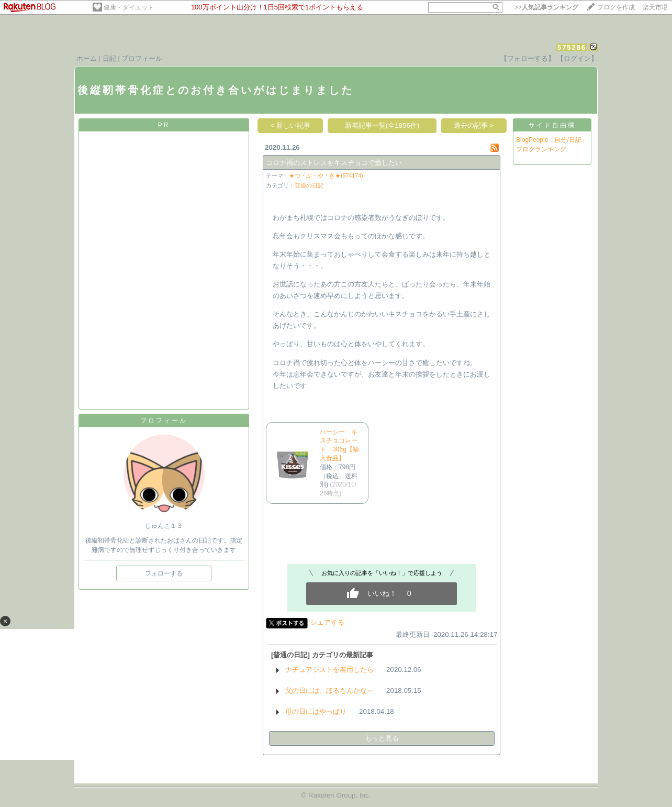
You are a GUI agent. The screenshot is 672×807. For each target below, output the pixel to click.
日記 (109, 58)
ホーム (87, 58)
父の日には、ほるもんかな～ (329, 690)
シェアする (327, 622)
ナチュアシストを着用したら (329, 670)
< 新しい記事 (291, 125)
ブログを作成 (616, 7)
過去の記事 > (474, 125)
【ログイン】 (577, 58)
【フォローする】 (528, 58)
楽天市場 (655, 7)
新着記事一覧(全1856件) (382, 125)
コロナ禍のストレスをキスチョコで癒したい (334, 163)
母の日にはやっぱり (316, 711)
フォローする (164, 573)
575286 (572, 47)
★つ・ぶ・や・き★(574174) (326, 175)
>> (546, 7)
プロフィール (142, 58)
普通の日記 (309, 185)
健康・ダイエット (129, 7)
